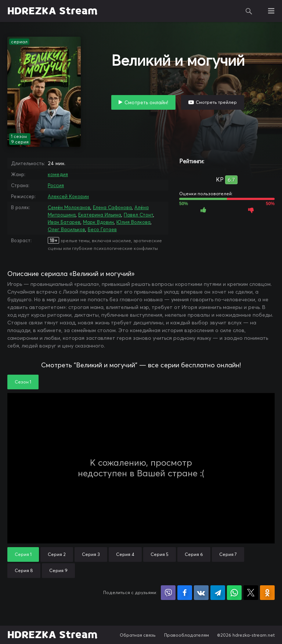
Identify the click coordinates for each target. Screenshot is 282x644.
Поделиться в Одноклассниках (267, 593)
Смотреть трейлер (216, 102)
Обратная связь (138, 635)
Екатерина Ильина (100, 215)
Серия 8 (24, 570)
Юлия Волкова (133, 222)
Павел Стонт (138, 215)
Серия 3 (91, 554)
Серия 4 (125, 554)
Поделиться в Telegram (218, 593)
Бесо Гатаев (102, 229)
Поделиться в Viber (168, 593)
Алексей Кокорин (68, 196)
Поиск (249, 11)
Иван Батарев (64, 222)
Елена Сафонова (112, 207)
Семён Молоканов (69, 207)
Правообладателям (187, 635)
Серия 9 (58, 570)
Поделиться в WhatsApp (234, 593)
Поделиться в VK (201, 593)
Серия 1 (23, 554)
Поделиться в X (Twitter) (251, 593)
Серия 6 (194, 554)
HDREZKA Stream (53, 11)
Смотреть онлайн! (146, 102)
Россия (56, 185)
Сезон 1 (23, 382)
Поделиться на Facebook (185, 593)
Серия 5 (160, 554)
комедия (58, 174)
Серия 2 (57, 554)
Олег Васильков (66, 229)
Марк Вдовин (98, 222)
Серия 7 (228, 554)
